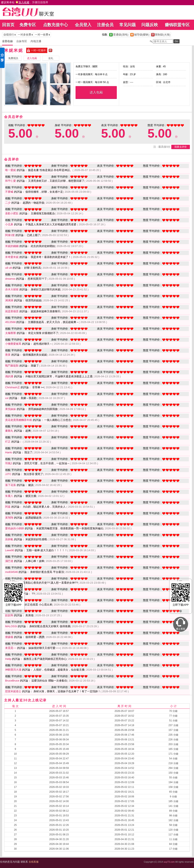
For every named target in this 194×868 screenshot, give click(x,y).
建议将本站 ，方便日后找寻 (25, 2)
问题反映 (150, 25)
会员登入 (83, 25)
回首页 (8, 25)
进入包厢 (96, 92)
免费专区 (28, 25)
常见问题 (128, 25)
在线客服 (34, 862)
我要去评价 (181, 147)
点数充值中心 (56, 25)
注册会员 (105, 25)
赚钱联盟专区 (177, 25)
